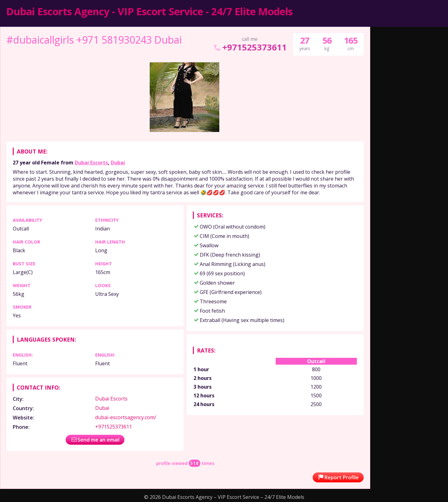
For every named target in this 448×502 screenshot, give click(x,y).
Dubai (118, 163)
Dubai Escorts (91, 163)
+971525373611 (250, 47)
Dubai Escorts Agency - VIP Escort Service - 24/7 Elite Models (149, 11)
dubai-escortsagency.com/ (126, 417)
